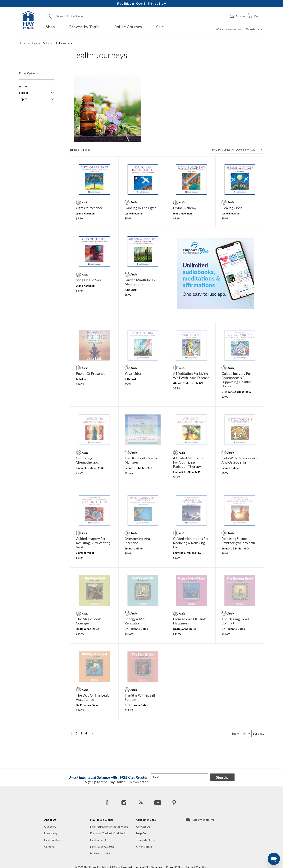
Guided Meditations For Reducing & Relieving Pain (191, 543)
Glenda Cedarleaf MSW (188, 383)
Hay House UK (99, 840)
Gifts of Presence (89, 208)
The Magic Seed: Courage (88, 621)
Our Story (50, 827)
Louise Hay (51, 833)
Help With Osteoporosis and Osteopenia (240, 460)
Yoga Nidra (133, 373)
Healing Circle (232, 208)
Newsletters (254, 29)
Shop (34, 43)
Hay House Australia (102, 847)
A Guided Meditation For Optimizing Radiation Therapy (189, 462)
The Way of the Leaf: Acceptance (92, 697)
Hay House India (100, 853)
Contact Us (143, 827)
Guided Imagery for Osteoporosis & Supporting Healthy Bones (236, 380)
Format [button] (24, 93)
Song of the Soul (89, 280)
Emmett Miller (231, 468)
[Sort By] (237, 150)
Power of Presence (91, 373)
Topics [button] (23, 99)
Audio (46, 43)
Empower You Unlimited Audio (108, 833)
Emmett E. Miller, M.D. (90, 468)
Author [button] (23, 86)
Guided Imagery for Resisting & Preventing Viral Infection (93, 543)
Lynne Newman (85, 213)
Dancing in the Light (140, 208)
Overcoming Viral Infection (138, 541)
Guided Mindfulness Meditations (140, 282)
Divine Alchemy (185, 208)
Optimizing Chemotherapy (87, 460)
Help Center (144, 833)
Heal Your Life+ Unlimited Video (109, 827)
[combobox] (106, 16)
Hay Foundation (54, 840)
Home (22, 43)
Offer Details (144, 847)
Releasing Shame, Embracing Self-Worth (238, 541)
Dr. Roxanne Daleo (88, 629)
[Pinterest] (174, 802)
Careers (49, 847)
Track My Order (146, 840)
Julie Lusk (131, 290)
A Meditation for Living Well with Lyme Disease (191, 376)
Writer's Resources (228, 29)
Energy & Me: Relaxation (135, 621)
